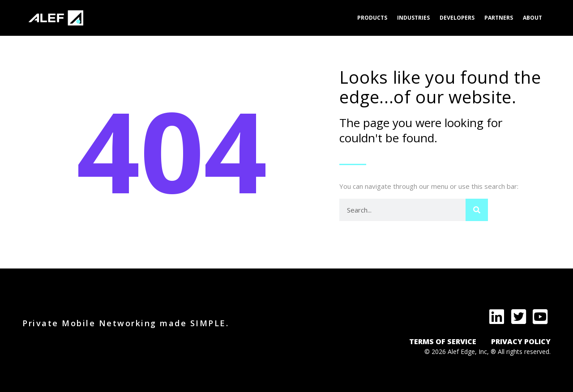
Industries (413, 18)
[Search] (477, 210)
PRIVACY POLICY (521, 341)
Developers (457, 18)
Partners (499, 18)
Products (372, 18)
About (532, 18)
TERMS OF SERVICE (443, 341)
